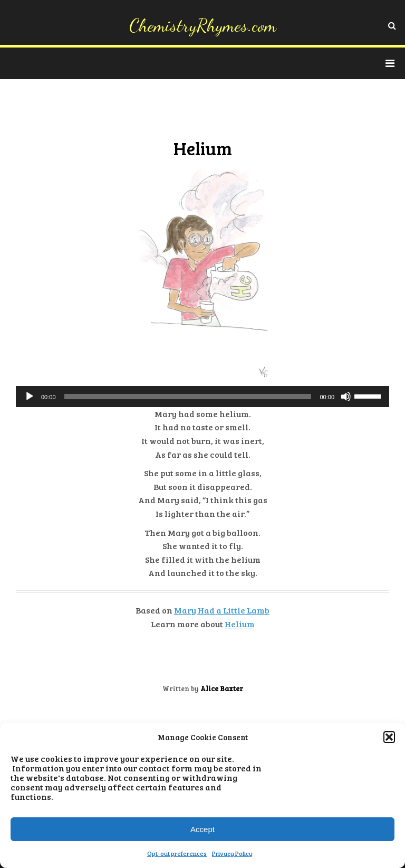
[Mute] (346, 397)
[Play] (30, 397)
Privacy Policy (232, 853)
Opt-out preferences (177, 853)
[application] (202, 397)
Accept (202, 829)
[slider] (188, 397)
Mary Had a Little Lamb (222, 610)
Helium (240, 624)
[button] (389, 737)
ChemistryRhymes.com (203, 25)
